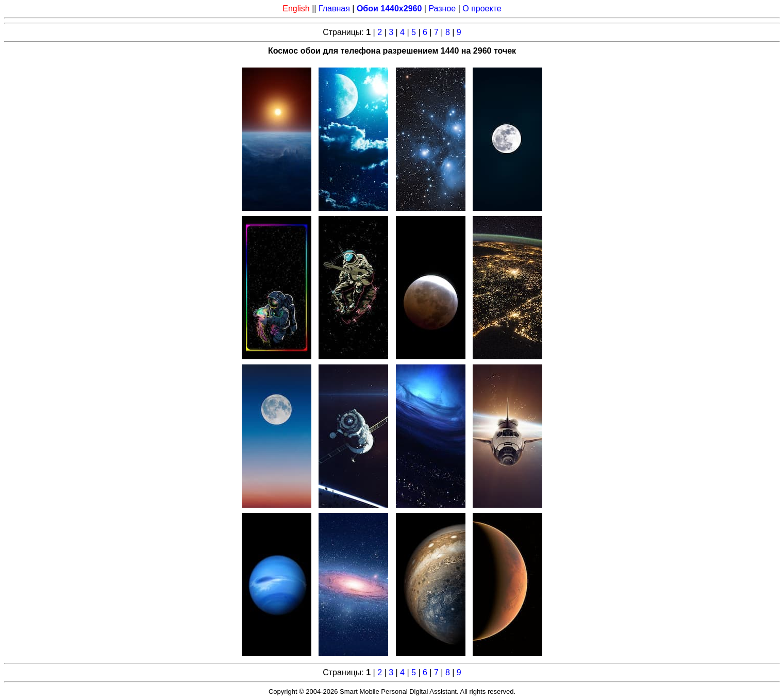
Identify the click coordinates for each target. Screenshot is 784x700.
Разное (442, 9)
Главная (334, 9)
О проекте (482, 9)
